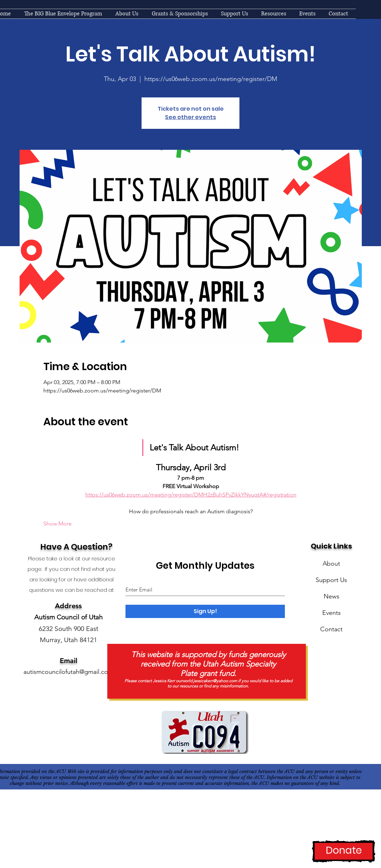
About (331, 564)
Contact (331, 629)
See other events (190, 117)
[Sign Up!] (205, 611)
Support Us (331, 580)
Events (332, 613)
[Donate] (344, 851)
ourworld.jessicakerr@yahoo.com (206, 681)
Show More (57, 524)
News (332, 596)
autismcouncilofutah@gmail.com (68, 672)
